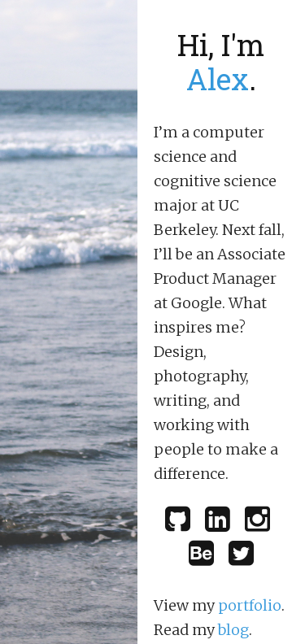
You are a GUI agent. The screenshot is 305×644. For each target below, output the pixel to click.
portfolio (250, 605)
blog (233, 630)
